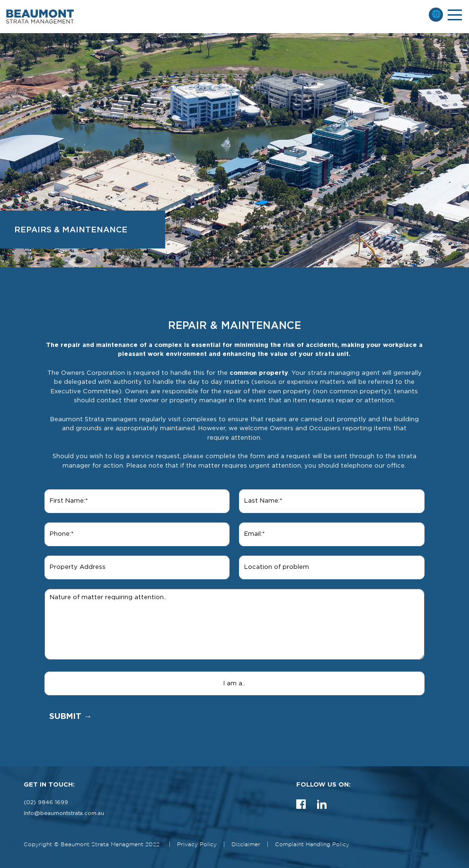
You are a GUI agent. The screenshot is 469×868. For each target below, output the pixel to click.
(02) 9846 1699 (46, 802)
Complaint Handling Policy (312, 845)
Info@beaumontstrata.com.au (64, 813)
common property (259, 373)
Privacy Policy (197, 845)
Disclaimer (246, 845)
